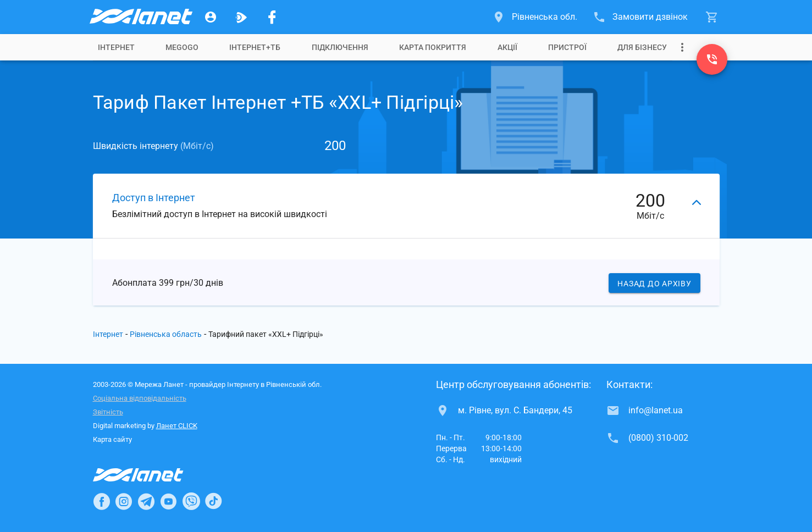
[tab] (116, 47)
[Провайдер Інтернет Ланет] (151, 475)
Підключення (340, 47)
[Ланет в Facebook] (102, 501)
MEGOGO (182, 47)
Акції (507, 47)
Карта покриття (433, 47)
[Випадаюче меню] (682, 47)
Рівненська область (166, 334)
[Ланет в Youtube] (168, 501)
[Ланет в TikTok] (213, 501)
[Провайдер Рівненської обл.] (140, 17)
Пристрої (567, 47)
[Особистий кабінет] (211, 17)
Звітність (108, 412)
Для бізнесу (642, 47)
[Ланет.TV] (241, 17)
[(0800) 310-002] (712, 59)
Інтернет (116, 47)
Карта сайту (112, 439)
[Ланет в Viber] (191, 501)
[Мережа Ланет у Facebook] (272, 17)
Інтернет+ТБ (255, 47)
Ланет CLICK (177, 426)
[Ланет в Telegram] (146, 501)
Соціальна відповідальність (140, 398)
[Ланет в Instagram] (124, 501)
